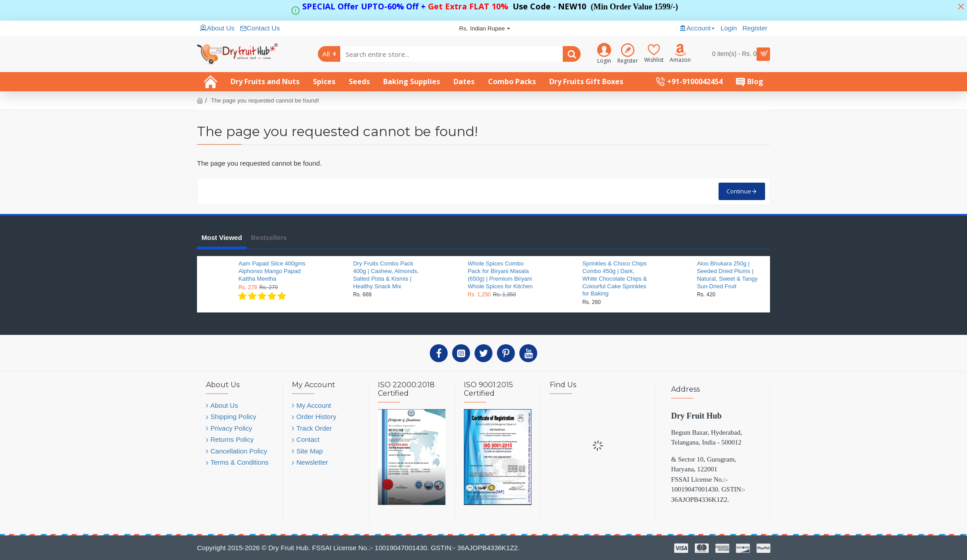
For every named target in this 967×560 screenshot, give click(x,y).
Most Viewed (222, 237)
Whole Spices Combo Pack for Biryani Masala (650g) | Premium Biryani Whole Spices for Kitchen (500, 275)
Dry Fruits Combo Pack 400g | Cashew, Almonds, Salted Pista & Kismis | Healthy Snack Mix (386, 275)
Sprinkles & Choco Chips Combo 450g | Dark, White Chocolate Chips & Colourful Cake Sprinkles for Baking (615, 279)
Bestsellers (269, 237)
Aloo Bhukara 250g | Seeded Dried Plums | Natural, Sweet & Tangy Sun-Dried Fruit (727, 275)
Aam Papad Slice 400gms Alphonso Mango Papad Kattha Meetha (272, 271)
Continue (739, 191)
